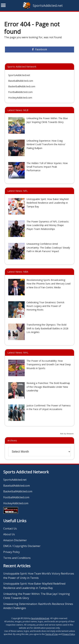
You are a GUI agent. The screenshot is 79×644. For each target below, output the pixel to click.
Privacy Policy (12, 552)
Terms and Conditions (17, 558)
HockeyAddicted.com (20, 98)
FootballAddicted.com (20, 92)
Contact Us (10, 528)
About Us (9, 534)
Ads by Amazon (67, 434)
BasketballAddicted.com (22, 86)
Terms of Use (52, 634)
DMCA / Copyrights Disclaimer (22, 546)
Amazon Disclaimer (15, 540)
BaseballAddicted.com (21, 81)
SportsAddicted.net (48, 6)
